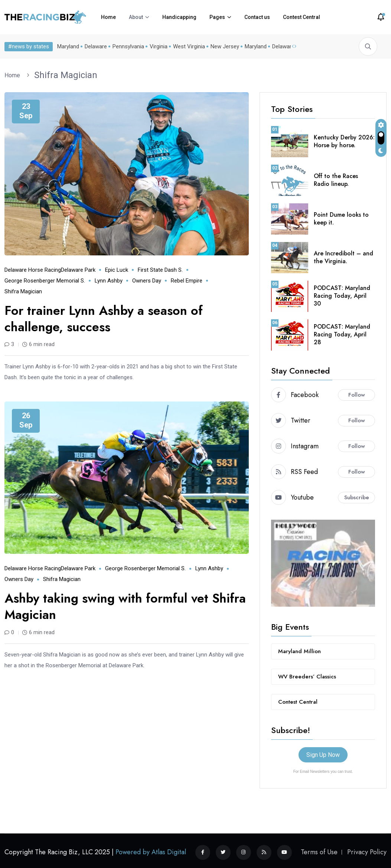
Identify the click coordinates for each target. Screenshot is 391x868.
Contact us (257, 17)
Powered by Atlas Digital (151, 852)
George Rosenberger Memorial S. (45, 281)
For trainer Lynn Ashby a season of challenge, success (104, 319)
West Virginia (188, 46)
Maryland (67, 46)
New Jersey (223, 46)
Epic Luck (117, 270)
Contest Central (302, 17)
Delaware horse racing (33, 270)
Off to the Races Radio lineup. (336, 180)
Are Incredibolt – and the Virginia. (343, 257)
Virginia (157, 46)
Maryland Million (299, 651)
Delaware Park (78, 270)
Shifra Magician (66, 75)
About (136, 17)
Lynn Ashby (109, 281)
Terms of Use (319, 852)
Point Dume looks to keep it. (341, 219)
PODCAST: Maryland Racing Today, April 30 (342, 296)
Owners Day (147, 281)
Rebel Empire (187, 281)
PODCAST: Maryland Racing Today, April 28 (342, 334)
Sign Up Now (323, 755)
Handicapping (179, 17)
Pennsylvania (127, 46)
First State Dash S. (160, 270)
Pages (217, 17)
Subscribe (357, 497)
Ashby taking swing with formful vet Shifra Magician (125, 606)
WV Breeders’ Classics (307, 677)
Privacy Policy (367, 852)
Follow (357, 395)
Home (108, 17)
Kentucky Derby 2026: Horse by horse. (344, 141)
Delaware (94, 46)
